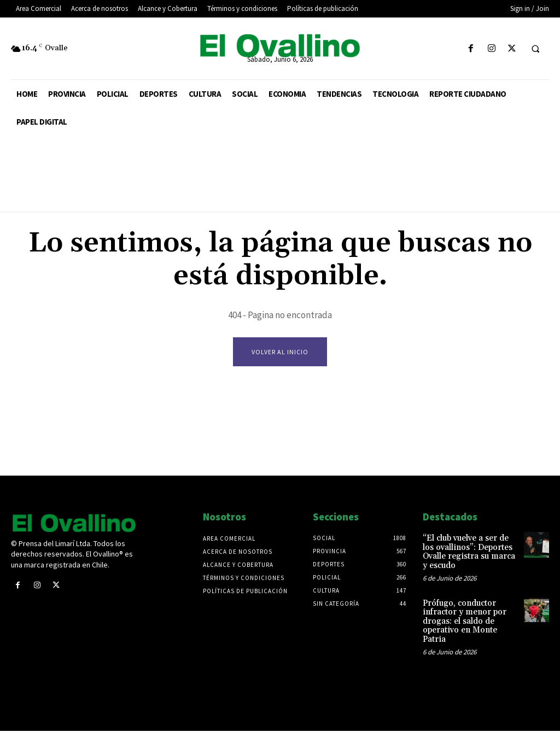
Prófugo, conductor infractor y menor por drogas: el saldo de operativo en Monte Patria (469, 614)
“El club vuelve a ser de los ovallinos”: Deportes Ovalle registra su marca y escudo (470, 552)
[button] (535, 49)
